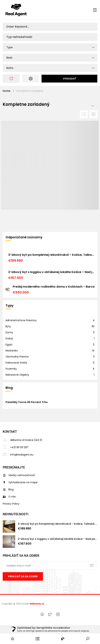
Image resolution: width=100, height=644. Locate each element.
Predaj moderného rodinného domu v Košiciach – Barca (54, 287)
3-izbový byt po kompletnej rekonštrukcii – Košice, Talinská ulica (51, 255)
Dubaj (9, 338)
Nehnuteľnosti (16, 514)
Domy (9, 332)
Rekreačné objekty (17, 375)
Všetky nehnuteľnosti (19, 475)
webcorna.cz (37, 604)
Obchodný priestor (17, 357)
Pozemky (11, 369)
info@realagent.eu (18, 455)
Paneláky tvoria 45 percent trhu (27, 402)
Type (10, 47)
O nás (9, 497)
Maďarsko (12, 351)
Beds (9, 58)
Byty (8, 326)
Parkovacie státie (16, 363)
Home (7, 91)
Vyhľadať (70, 79)
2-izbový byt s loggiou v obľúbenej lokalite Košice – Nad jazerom (51, 272)
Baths (10, 68)
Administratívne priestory (21, 320)
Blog (8, 489)
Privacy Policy (11, 504)
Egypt (9, 344)
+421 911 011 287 (16, 447)
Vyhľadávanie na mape (20, 482)
